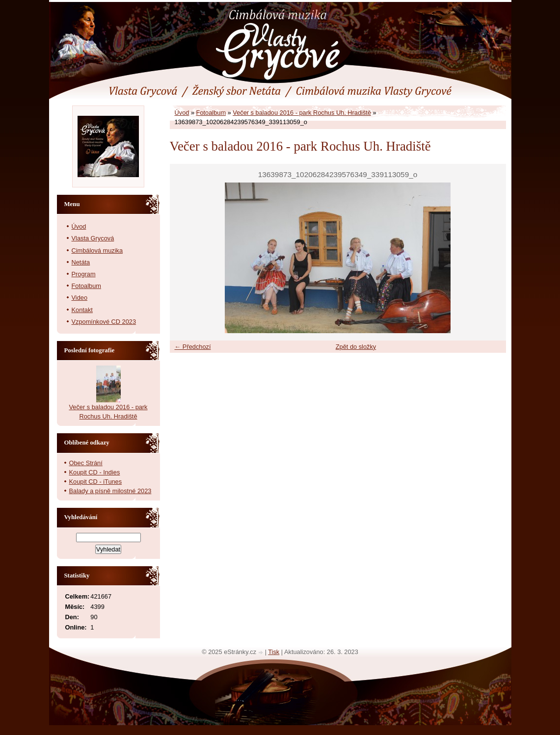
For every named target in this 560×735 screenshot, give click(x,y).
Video (80, 298)
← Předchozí (193, 347)
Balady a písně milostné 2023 (110, 491)
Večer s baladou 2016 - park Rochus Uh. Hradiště (302, 113)
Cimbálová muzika (97, 250)
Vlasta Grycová (93, 238)
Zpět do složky (356, 347)
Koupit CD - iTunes (96, 482)
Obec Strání (86, 463)
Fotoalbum (211, 113)
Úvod (182, 113)
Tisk (274, 652)
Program (84, 274)
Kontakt (82, 310)
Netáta (81, 262)
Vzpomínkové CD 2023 (104, 322)
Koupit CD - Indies (95, 472)
